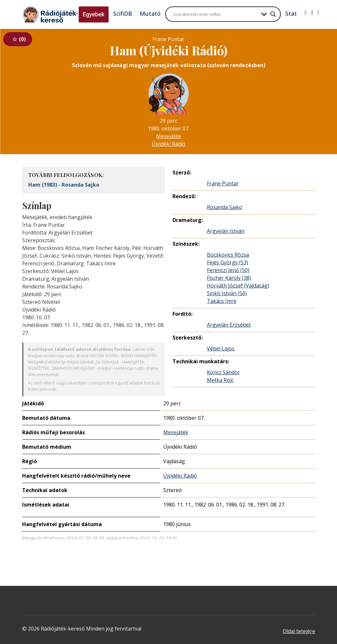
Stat (291, 13)
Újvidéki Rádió (168, 144)
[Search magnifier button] (273, 14)
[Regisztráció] (319, 13)
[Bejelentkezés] (306, 13)
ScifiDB (123, 13)
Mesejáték (169, 136)
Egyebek (94, 14)
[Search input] (216, 14)
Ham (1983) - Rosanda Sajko (64, 185)
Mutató (150, 13)
